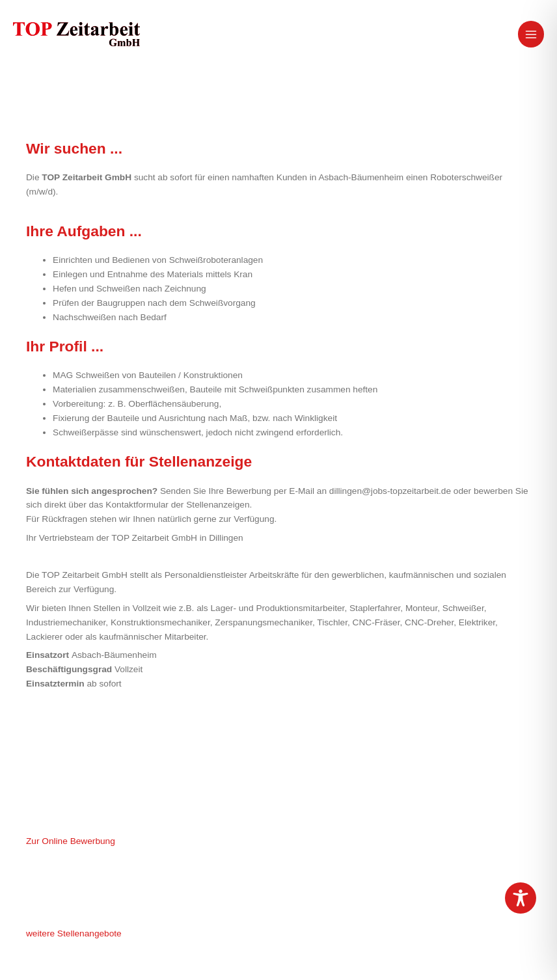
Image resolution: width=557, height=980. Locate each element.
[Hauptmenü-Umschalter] (531, 34)
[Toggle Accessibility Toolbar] (521, 898)
